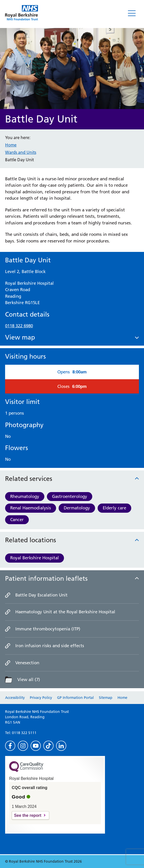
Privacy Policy (41, 698)
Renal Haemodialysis (31, 508)
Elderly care (114, 508)
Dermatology (77, 508)
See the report (28, 815)
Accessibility (15, 698)
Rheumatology (25, 496)
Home (11, 145)
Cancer (17, 520)
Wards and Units (21, 152)
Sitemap (106, 698)
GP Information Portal (75, 698)
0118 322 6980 (19, 326)
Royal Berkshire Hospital (35, 558)
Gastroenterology (70, 496)
